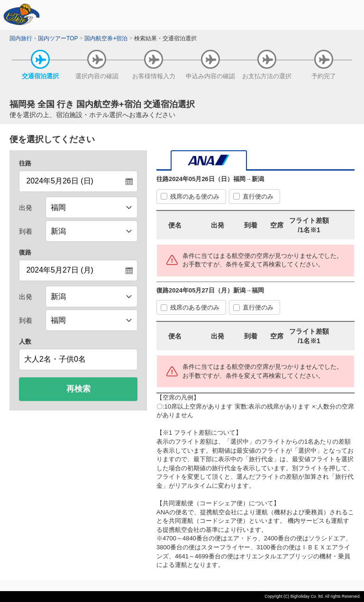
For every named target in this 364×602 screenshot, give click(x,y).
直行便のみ (258, 196)
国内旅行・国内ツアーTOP (44, 38)
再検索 (78, 389)
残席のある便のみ (195, 196)
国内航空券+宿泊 (106, 38)
